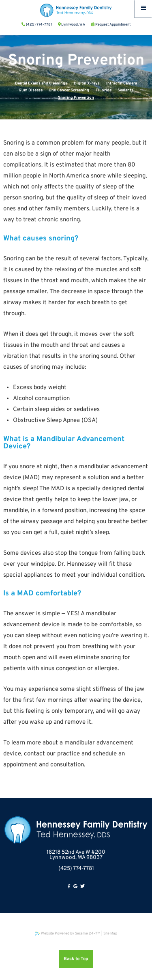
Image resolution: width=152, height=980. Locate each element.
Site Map (110, 933)
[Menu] (143, 9)
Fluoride (104, 90)
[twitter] (82, 887)
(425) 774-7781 (76, 869)
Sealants (125, 90)
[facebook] (69, 887)
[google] (75, 887)
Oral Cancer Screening (69, 90)
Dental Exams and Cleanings (41, 83)
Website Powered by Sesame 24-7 (68, 933)
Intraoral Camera (122, 83)
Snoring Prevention (76, 98)
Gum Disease (31, 90)
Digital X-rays (87, 83)
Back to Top (76, 959)
